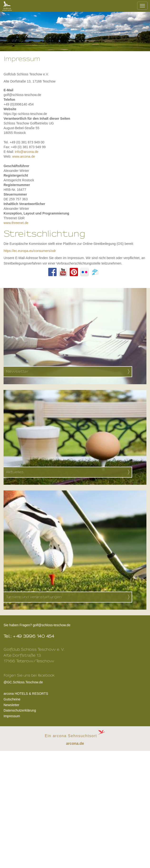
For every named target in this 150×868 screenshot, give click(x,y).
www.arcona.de (24, 156)
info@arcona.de (27, 152)
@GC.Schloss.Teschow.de (29, 682)
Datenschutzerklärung (20, 710)
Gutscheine (12, 699)
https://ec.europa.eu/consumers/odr (30, 251)
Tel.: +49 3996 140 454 (29, 636)
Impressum (12, 716)
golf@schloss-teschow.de (52, 625)
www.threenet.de (16, 223)
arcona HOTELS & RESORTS (26, 694)
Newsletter (11, 705)
